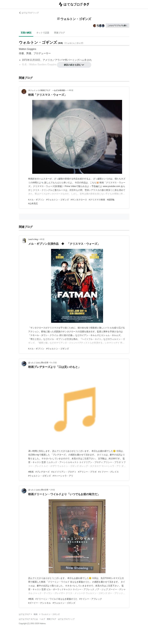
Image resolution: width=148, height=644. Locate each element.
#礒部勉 (111, 200)
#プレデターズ (42, 472)
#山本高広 (33, 203)
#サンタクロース (79, 200)
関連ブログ (60, 33)
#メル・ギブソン (36, 200)
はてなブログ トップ (29, 13)
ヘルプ (42, 619)
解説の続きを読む (74, 65)
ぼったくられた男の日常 (38, 363)
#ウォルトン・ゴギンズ (58, 200)
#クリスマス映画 (97, 200)
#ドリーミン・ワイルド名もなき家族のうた (56, 599)
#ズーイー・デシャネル (40, 603)
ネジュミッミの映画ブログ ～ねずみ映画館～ (48, 90)
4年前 (71, 90)
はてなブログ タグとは (28, 619)
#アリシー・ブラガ (87, 472)
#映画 (31, 472)
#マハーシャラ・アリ (63, 476)
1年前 (53, 490)
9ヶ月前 (54, 363)
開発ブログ (52, 619)
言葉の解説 (26, 33)
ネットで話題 (43, 33)
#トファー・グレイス (109, 472)
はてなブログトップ (66, 619)
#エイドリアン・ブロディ (64, 472)
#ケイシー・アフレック (91, 599)
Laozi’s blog (33, 239)
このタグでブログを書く (117, 26)
